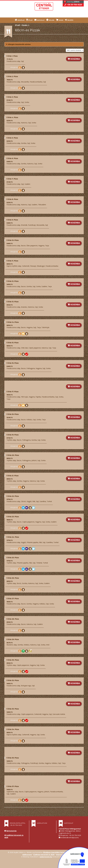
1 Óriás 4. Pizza (12, 117)
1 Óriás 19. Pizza (12, 435)
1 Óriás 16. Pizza (12, 363)
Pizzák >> (26, 25)
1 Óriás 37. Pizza (13, 786)
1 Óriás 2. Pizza (12, 76)
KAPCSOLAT (40, 20)
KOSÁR (60, 20)
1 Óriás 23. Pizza (13, 517)
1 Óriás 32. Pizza (13, 680)
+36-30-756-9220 (73, 5)
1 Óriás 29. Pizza (13, 639)
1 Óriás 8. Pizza (12, 199)
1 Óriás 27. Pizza (13, 599)
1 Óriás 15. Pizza (12, 343)
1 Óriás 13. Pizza (12, 302)
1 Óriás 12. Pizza (12, 281)
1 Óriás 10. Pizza (12, 240)
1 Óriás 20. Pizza (13, 455)
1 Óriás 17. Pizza (12, 392)
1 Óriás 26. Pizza (13, 578)
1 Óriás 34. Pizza (13, 729)
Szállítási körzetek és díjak (44, 855)
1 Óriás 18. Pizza (12, 414)
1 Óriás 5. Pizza (12, 138)
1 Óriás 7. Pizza (12, 179)
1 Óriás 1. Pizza (12, 56)
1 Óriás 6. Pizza (12, 158)
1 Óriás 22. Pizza (13, 496)
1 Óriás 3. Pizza (12, 97)
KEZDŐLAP (20, 20)
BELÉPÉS (69, 20)
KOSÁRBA (74, 59)
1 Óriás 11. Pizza (12, 261)
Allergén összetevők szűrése (18, 44)
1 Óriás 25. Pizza (13, 558)
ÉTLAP (29, 20)
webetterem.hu (46, 857)
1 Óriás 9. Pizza (12, 220)
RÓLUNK (50, 20)
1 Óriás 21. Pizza (12, 476)
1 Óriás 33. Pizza (13, 709)
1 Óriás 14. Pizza (13, 322)
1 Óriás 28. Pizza (13, 619)
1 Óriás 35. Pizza (13, 758)
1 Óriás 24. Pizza (13, 537)
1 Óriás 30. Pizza (13, 660)
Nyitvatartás (11, 831)
